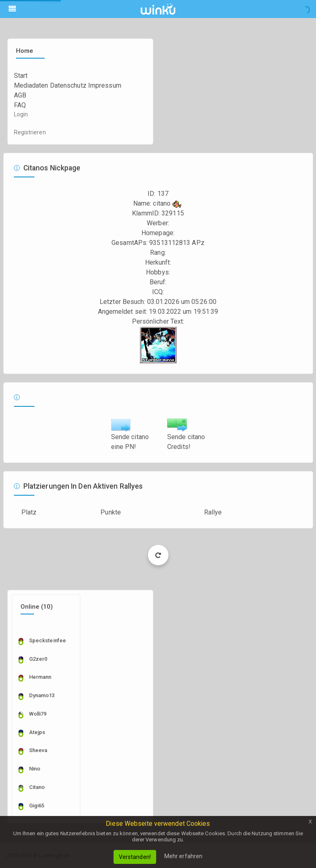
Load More (158, 555)
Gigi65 (37, 806)
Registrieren (30, 132)
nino (35, 769)
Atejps (37, 732)
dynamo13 (42, 695)
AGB (20, 95)
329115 (173, 213)
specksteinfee (48, 640)
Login (21, 114)
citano (37, 787)
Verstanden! (135, 857)
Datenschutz (68, 85)
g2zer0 (38, 659)
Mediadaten (31, 85)
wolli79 (38, 714)
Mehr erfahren (183, 856)
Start (21, 76)
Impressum (105, 85)
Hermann (40, 677)
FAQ (20, 105)
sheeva (38, 750)
